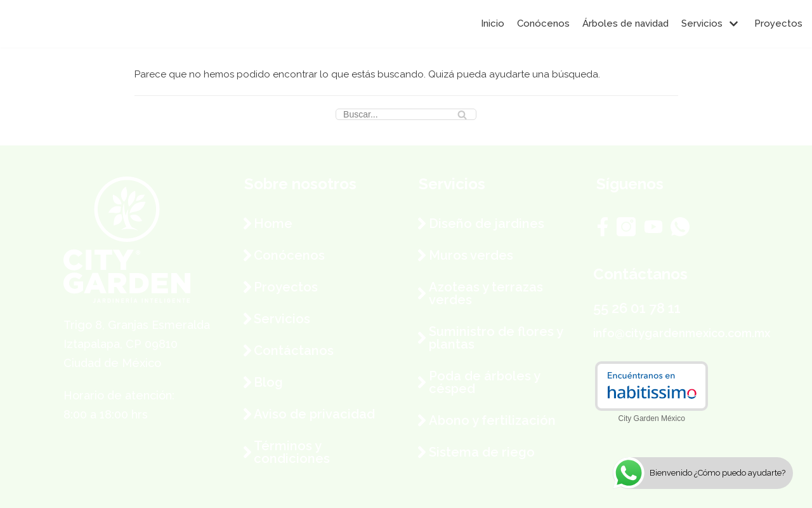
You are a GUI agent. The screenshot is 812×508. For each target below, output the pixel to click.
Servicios (282, 319)
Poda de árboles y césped (484, 382)
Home (273, 224)
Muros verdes (471, 255)
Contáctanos (294, 351)
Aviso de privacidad (314, 414)
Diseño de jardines (487, 224)
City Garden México (652, 418)
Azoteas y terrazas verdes (486, 293)
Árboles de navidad (625, 23)
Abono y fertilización (492, 420)
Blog (268, 382)
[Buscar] (406, 114)
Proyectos (778, 23)
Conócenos (543, 23)
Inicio (493, 23)
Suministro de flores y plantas (496, 338)
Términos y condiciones (292, 452)
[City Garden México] (48, 24)
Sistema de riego (482, 452)
